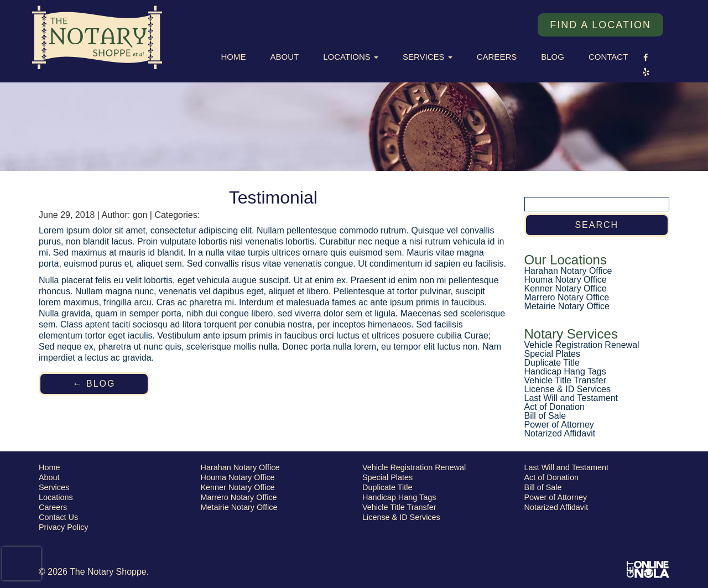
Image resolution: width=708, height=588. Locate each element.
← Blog (94, 384)
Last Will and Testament (571, 398)
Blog (553, 57)
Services (428, 57)
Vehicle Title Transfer (566, 380)
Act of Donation (555, 407)
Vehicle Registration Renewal (582, 345)
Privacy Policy (64, 527)
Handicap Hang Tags (565, 371)
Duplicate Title (552, 363)
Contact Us (58, 517)
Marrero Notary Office (567, 297)
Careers (497, 57)
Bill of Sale (545, 416)
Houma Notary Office (566, 280)
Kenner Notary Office (566, 288)
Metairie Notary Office (567, 306)
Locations (351, 57)
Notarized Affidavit (560, 433)
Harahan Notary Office (568, 271)
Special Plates (552, 354)
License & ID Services (568, 389)
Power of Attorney (559, 425)
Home (234, 57)
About (285, 57)
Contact (608, 57)
